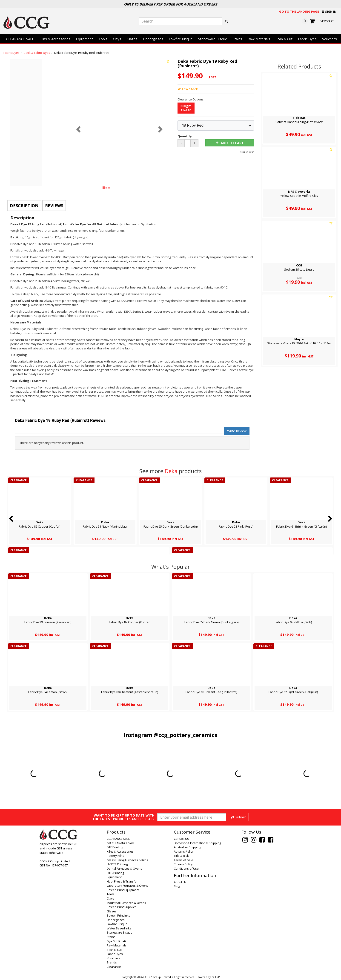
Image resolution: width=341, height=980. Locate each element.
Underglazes (153, 39)
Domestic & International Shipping (197, 843)
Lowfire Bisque (181, 39)
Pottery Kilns (115, 856)
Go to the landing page (299, 11)
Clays (117, 39)
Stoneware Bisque (213, 39)
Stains (237, 39)
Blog (177, 886)
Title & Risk (181, 856)
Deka (171, 471)
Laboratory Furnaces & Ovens (128, 886)
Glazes (132, 39)
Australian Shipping (187, 847)
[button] (329, 12)
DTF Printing (115, 847)
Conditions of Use (186, 869)
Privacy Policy (183, 864)
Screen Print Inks (118, 915)
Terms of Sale (183, 860)
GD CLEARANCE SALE (121, 843)
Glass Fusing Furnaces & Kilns (127, 860)
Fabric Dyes (307, 39)
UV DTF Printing (117, 864)
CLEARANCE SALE (20, 39)
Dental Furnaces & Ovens (124, 869)
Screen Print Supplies (122, 907)
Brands (112, 962)
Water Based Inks (119, 928)
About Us (180, 882)
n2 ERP (216, 977)
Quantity (185, 136)
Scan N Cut (284, 39)
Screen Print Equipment (123, 890)
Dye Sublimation (118, 941)
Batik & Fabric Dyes (37, 53)
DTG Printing (115, 873)
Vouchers (330, 39)
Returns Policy (184, 851)
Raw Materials (259, 39)
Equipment (84, 39)
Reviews (54, 206)
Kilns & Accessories (55, 39)
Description (24, 206)
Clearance (114, 967)
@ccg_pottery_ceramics (185, 735)
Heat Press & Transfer (122, 881)
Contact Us (181, 839)
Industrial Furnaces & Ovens (126, 903)
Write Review (237, 431)
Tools (103, 39)
